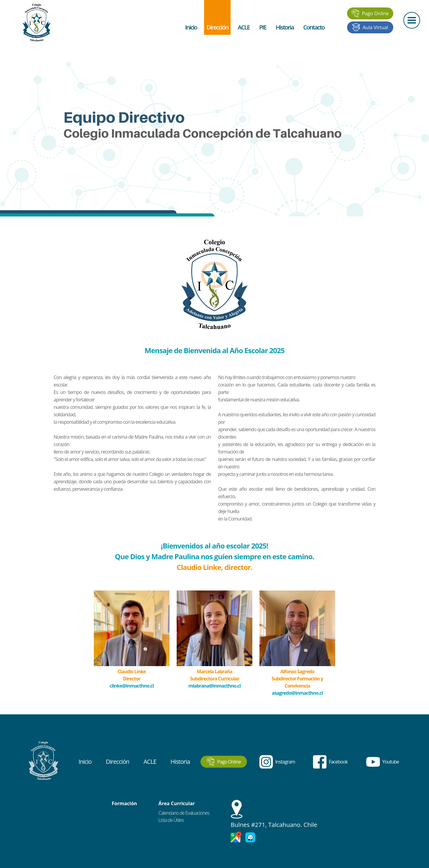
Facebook (330, 762)
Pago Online (370, 13)
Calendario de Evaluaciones (184, 813)
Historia (285, 27)
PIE (263, 27)
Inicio (191, 27)
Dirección (217, 27)
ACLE (244, 27)
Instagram (277, 762)
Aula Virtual (370, 27)
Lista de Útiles (171, 820)
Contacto (314, 27)
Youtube (383, 762)
